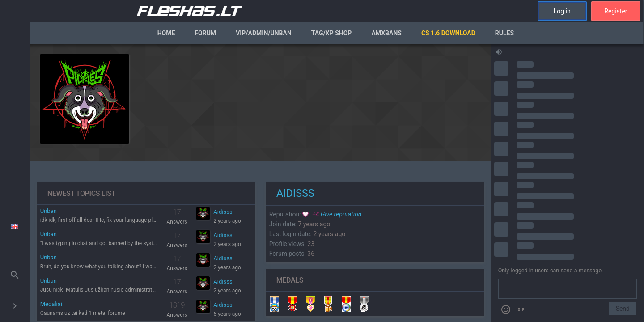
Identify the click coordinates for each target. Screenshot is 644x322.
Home (166, 33)
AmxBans (386, 33)
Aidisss (223, 212)
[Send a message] (568, 289)
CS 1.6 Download (448, 33)
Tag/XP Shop (332, 33)
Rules (504, 33)
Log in (562, 11)
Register (616, 11)
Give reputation (332, 214)
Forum (205, 33)
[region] (260, 183)
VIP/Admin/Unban (264, 33)
